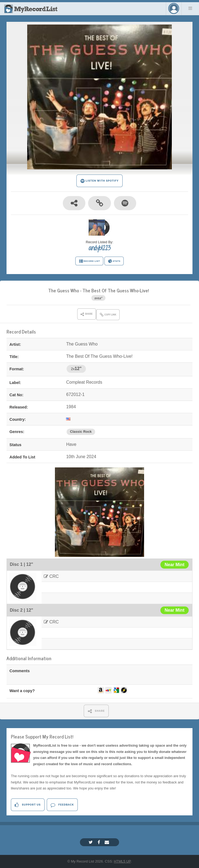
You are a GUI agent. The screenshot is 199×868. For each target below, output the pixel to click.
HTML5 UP (122, 861)
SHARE (96, 711)
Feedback (62, 805)
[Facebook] (100, 842)
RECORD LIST (89, 261)
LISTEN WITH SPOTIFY (100, 181)
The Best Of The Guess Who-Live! (116, 290)
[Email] (108, 842)
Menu (190, 8)
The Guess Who (64, 290)
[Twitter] (91, 842)
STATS (114, 261)
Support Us (28, 805)
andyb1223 (100, 248)
